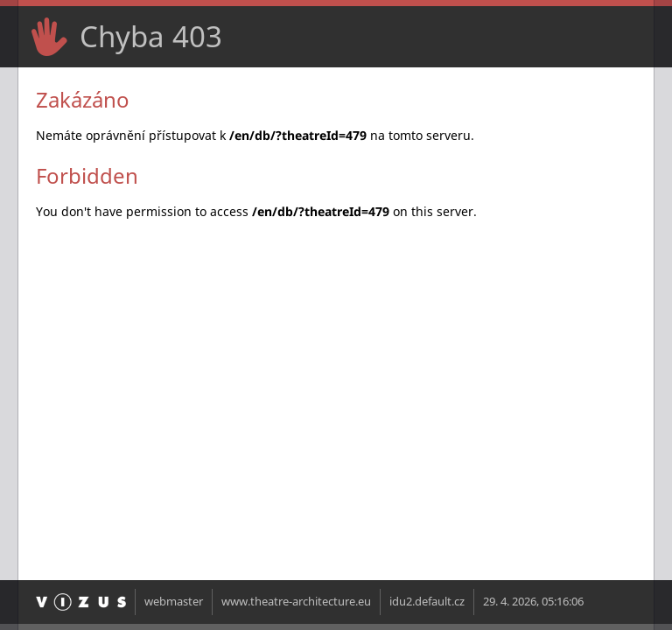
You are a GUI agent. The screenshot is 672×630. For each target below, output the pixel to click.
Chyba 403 (151, 36)
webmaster (174, 602)
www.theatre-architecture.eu (296, 602)
